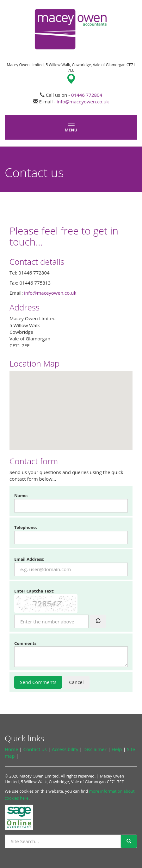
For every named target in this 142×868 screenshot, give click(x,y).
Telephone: (26, 527)
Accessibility (65, 749)
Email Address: (29, 559)
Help (117, 749)
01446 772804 (87, 95)
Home (11, 749)
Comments (25, 643)
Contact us (35, 749)
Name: (21, 495)
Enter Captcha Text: (34, 591)
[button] (71, 405)
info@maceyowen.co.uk (83, 101)
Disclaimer (95, 749)
